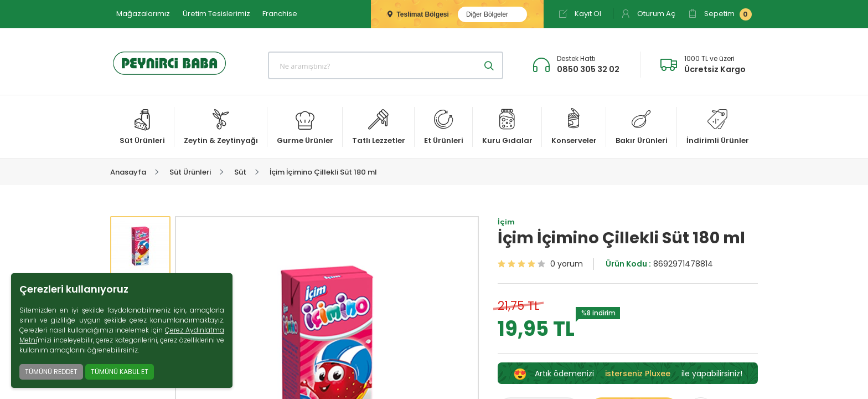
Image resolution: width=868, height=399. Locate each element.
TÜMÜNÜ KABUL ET (120, 372)
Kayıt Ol (580, 14)
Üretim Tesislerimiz (216, 14)
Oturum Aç (648, 14)
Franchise (280, 14)
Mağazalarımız (143, 14)
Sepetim (720, 14)
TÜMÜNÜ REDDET (51, 372)
